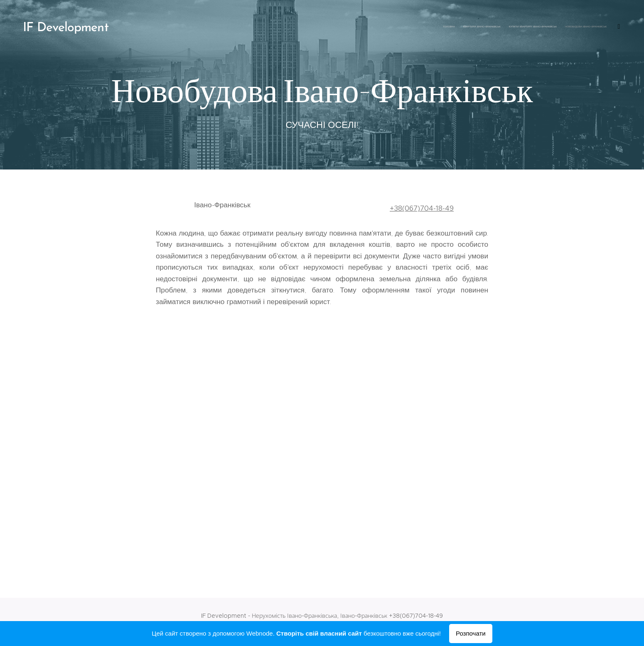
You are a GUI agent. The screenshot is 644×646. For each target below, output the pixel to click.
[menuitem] (473, 27)
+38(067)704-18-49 (422, 208)
